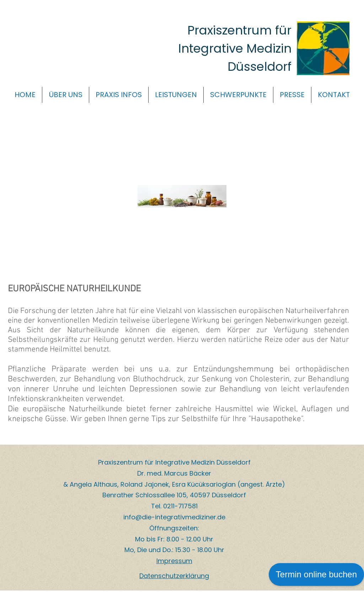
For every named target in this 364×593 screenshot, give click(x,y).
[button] (66, 95)
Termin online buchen (316, 574)
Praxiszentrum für (239, 30)
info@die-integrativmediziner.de (174, 517)
